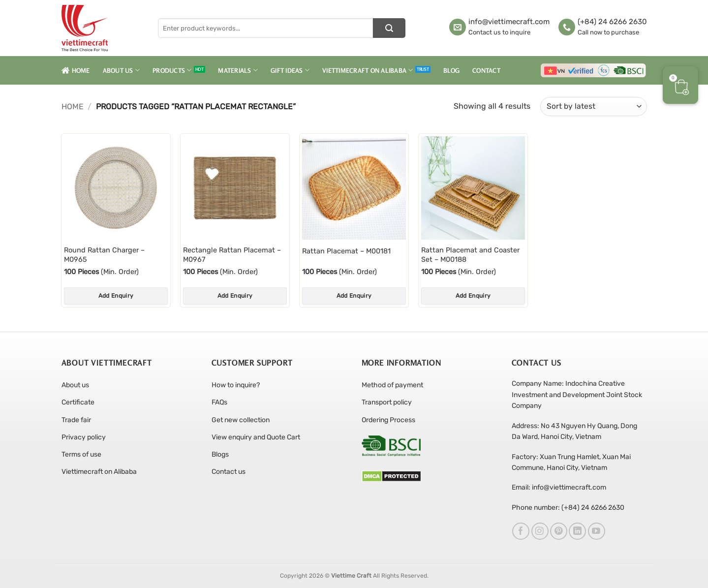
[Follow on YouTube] (597, 531)
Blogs (220, 454)
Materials (238, 70)
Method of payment (392, 385)
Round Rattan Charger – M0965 (104, 255)
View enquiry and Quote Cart (256, 437)
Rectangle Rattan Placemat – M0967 (232, 255)
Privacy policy (84, 437)
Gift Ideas (290, 70)
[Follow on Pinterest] (559, 531)
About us (75, 385)
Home (76, 70)
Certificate (78, 402)
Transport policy (387, 402)
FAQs (219, 402)
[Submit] (389, 28)
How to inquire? (236, 385)
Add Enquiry (116, 296)
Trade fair (76, 420)
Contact (486, 70)
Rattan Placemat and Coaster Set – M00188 (470, 255)
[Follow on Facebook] (521, 531)
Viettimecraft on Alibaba (368, 70)
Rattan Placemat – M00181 (346, 251)
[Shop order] (593, 107)
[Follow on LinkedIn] (577, 531)
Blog (451, 70)
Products (172, 70)
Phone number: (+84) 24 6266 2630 (568, 508)
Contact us (229, 472)
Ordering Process (388, 420)
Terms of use (81, 454)
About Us (122, 70)
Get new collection (241, 420)
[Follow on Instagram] (540, 531)
